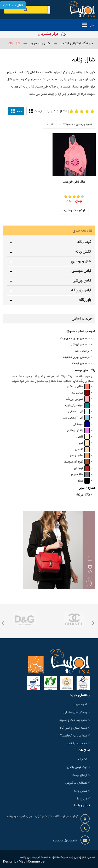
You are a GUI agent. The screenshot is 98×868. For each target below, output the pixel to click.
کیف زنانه (84, 242)
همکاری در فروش (76, 783)
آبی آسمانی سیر (76, 418)
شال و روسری (81, 261)
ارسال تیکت (80, 775)
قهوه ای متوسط (77, 462)
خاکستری (80, 475)
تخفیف (83, 759)
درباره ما (82, 799)
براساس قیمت (81, 363)
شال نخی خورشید (74, 182)
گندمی (82, 449)
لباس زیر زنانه (81, 290)
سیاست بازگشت (77, 744)
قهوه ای (82, 468)
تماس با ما (81, 791)
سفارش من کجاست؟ (74, 736)
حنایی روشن (78, 387)
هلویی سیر (80, 456)
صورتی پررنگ (78, 399)
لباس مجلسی (81, 271)
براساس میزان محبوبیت (75, 338)
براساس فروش (80, 345)
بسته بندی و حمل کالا (73, 728)
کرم (84, 443)
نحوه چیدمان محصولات (77, 124)
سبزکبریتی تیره (77, 405)
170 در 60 (83, 495)
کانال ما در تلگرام (13, 5)
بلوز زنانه (85, 300)
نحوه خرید (80, 704)
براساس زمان (82, 351)
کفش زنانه (83, 252)
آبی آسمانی (79, 412)
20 (50, 124)
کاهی (83, 437)
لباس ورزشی (82, 281)
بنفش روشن (78, 431)
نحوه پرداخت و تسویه (73, 720)
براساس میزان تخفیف (76, 357)
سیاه (84, 481)
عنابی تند (80, 393)
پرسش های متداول (75, 712)
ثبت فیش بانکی (77, 767)
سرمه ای (81, 424)
